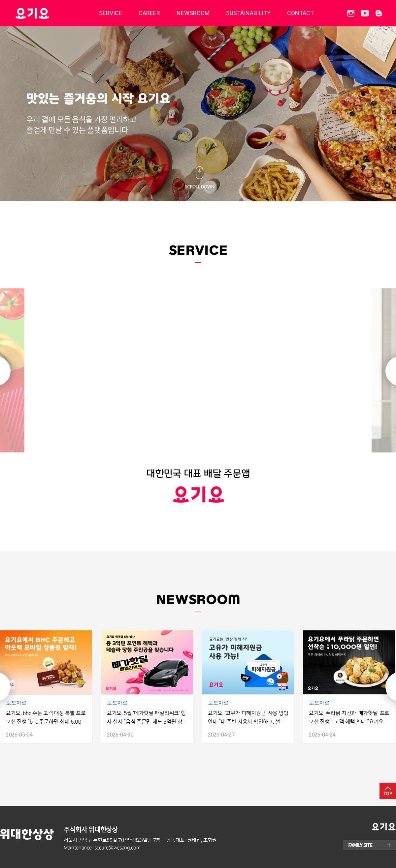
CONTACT (300, 13)
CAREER (149, 13)
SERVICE (111, 13)
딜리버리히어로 (49, 13)
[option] (198, 392)
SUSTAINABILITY (248, 13)
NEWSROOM (193, 13)
